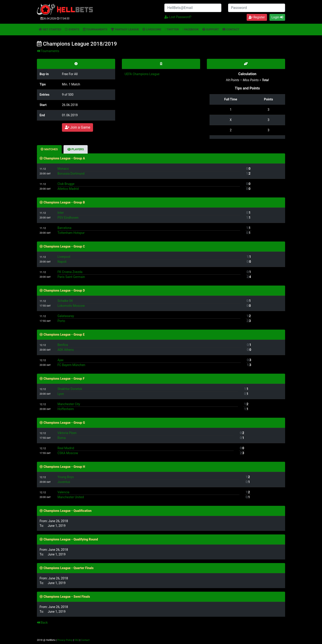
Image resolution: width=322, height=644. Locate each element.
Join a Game (77, 127)
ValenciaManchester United (148, 495)
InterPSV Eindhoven (149, 215)
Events (72, 29)
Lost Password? (178, 17)
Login (277, 17)
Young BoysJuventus (148, 479)
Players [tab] (76, 149)
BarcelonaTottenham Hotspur (149, 230)
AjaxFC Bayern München (149, 362)
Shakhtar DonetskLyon (148, 391)
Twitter (172, 29)
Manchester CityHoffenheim (148, 407)
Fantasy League (125, 29)
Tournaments (95, 29)
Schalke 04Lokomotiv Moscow (149, 303)
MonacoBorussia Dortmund (149, 171)
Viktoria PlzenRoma (146, 435)
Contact (231, 29)
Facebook (191, 29)
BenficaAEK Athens (149, 347)
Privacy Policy (65, 640)
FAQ (77, 640)
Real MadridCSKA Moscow (146, 451)
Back (42, 623)
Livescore (152, 29)
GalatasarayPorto (149, 318)
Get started (50, 29)
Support (211, 29)
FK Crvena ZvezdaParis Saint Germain (149, 274)
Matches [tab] (49, 149)
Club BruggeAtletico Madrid (149, 186)
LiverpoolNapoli (149, 259)
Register (257, 17)
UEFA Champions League (142, 74)
